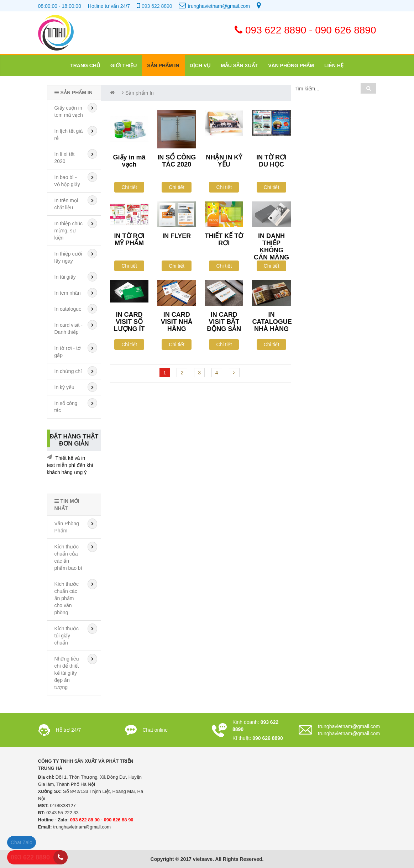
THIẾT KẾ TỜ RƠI (224, 240)
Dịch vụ (200, 65)
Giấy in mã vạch (129, 161)
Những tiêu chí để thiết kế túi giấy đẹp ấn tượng (67, 673)
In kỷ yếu (64, 387)
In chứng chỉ (68, 371)
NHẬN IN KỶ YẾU (224, 161)
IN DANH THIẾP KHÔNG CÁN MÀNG (271, 247)
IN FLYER (177, 236)
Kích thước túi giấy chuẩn (67, 636)
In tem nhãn (68, 293)
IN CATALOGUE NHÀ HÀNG (272, 322)
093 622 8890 (157, 6)
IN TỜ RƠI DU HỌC (271, 161)
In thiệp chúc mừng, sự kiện (69, 231)
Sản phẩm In (163, 65)
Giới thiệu (124, 65)
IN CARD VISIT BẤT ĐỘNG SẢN (224, 322)
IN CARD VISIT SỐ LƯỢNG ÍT (129, 322)
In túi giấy (65, 277)
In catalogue (68, 309)
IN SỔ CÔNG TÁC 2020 (177, 161)
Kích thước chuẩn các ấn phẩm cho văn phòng (67, 598)
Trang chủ (85, 65)
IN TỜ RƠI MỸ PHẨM (129, 240)
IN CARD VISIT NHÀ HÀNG (177, 322)
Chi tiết (129, 187)
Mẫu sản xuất (239, 65)
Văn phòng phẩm (291, 65)
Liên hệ (334, 65)
